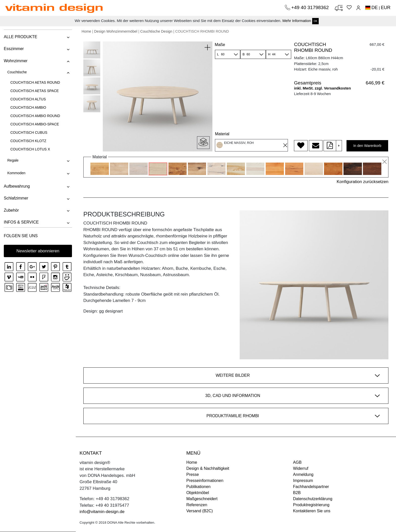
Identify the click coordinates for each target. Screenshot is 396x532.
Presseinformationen (205, 481)
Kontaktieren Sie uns (312, 511)
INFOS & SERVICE (21, 222)
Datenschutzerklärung (313, 499)
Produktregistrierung (311, 505)
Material (222, 134)
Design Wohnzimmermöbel (116, 31)
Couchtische (17, 72)
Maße (220, 45)
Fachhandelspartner (311, 487)
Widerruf (301, 468)
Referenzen (197, 505)
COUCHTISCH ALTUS (28, 99)
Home (86, 31)
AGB (297, 462)
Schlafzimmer (16, 198)
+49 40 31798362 (311, 7)
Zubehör (11, 210)
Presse (193, 474)
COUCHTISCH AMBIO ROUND (35, 116)
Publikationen (199, 487)
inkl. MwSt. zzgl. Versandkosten (322, 88)
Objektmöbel (198, 493)
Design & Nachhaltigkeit (208, 468)
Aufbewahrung (17, 186)
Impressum (303, 481)
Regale (13, 160)
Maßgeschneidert (202, 499)
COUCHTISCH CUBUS (29, 132)
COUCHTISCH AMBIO (28, 107)
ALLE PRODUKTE (20, 37)
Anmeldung (303, 474)
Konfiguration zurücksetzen (363, 182)
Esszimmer (14, 49)
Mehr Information (297, 21)
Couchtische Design (156, 31)
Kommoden (16, 173)
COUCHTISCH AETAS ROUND (35, 82)
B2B (297, 493)
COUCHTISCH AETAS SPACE (35, 91)
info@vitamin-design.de (102, 512)
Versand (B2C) (200, 511)
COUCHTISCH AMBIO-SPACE (35, 124)
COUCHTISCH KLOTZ (28, 141)
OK (315, 21)
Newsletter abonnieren (38, 251)
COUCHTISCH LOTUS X (30, 149)
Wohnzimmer (16, 61)
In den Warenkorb (367, 146)
